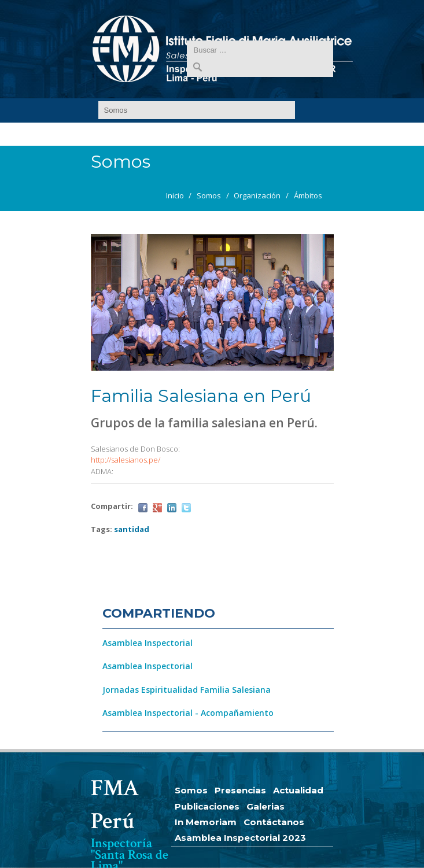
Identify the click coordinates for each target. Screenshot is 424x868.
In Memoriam (206, 822)
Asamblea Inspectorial (148, 643)
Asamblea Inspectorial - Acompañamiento (188, 713)
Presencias (240, 790)
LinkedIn (172, 508)
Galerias (266, 806)
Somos (209, 195)
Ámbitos (308, 195)
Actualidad (298, 790)
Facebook (143, 508)
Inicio (175, 195)
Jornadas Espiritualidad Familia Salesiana (187, 690)
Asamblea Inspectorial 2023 (240, 838)
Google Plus (157, 508)
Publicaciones (207, 806)
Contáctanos (274, 822)
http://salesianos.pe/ (126, 460)
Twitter (186, 508)
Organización (257, 195)
